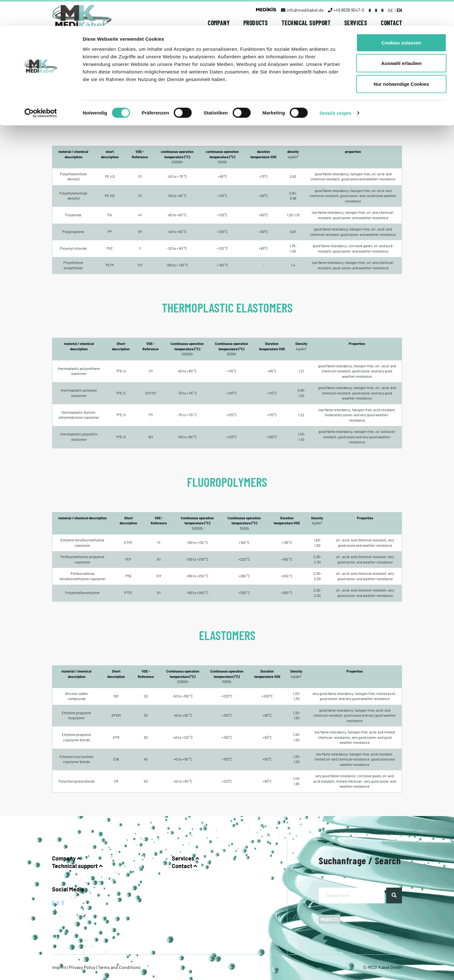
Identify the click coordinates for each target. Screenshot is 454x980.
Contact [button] (184, 866)
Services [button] (185, 858)
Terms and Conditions (119, 967)
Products (329, 919)
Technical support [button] (77, 866)
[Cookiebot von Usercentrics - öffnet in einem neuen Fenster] (41, 87)
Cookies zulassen (401, 17)
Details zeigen (335, 87)
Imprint (60, 967)
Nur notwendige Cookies (401, 58)
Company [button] (66, 858)
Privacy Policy (82, 967)
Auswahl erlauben (401, 37)
